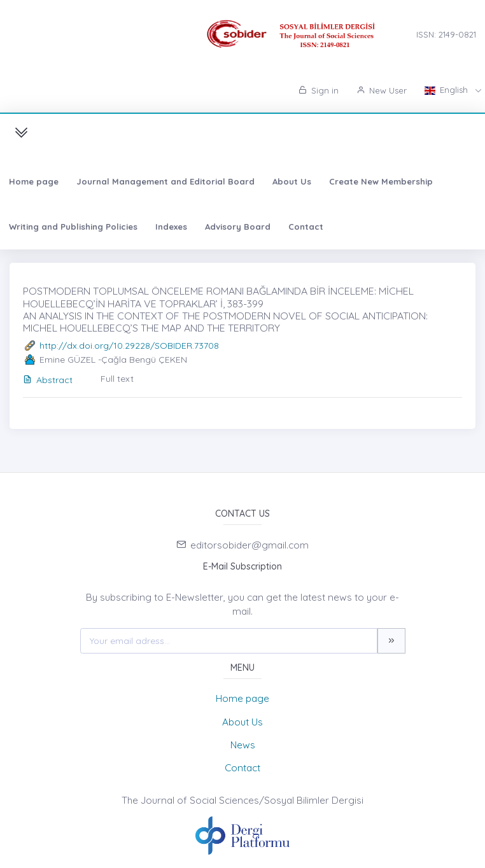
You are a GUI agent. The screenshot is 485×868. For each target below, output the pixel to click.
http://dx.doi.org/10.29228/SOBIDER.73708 (129, 346)
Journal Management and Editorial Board (165, 181)
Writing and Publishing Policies (73, 227)
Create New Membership (381, 181)
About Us (292, 181)
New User (382, 90)
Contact (306, 227)
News (243, 745)
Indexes (171, 227)
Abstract (48, 380)
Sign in (319, 90)
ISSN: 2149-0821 (446, 34)
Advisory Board (238, 227)
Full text (117, 379)
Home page (34, 181)
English (447, 90)
